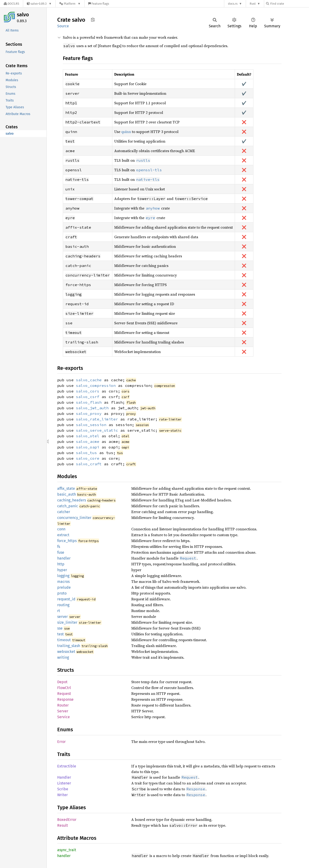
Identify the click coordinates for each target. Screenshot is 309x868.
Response (65, 699)
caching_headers (72, 500)
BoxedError (67, 820)
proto (62, 593)
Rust (253, 4)
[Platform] (70, 4)
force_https (67, 541)
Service (64, 717)
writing (63, 657)
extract (63, 535)
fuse (61, 552)
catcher (64, 512)
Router (63, 705)
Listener (64, 783)
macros (63, 582)
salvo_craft (89, 464)
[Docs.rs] (11, 4)
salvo (23, 15)
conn (61, 529)
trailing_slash (69, 646)
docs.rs (233, 4)
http (61, 564)
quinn (126, 132)
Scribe (63, 789)
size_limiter (67, 622)
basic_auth (67, 494)
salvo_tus (86, 453)
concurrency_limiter (74, 518)
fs (59, 547)
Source (63, 26)
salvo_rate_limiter (97, 419)
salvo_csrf (88, 397)
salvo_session (91, 425)
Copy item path (93, 20)
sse (60, 628)
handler (64, 558)
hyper (62, 570)
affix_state (66, 488)
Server (63, 711)
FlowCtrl (64, 688)
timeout (64, 640)
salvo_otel (88, 436)
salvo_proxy (89, 413)
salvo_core (88, 458)
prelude (64, 587)
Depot (62, 682)
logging (63, 576)
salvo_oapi (88, 447)
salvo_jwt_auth (92, 408)
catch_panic (68, 506)
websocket (66, 652)
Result (63, 825)
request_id (66, 599)
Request (64, 694)
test (60, 634)
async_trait (67, 850)
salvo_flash (89, 402)
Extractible (67, 766)
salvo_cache (89, 380)
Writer (62, 795)
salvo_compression (96, 385)
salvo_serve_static (97, 430)
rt (59, 611)
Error (61, 742)
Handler (64, 777)
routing (63, 605)
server (62, 617)
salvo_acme (88, 441)
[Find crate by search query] (289, 4)
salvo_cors (88, 391)
